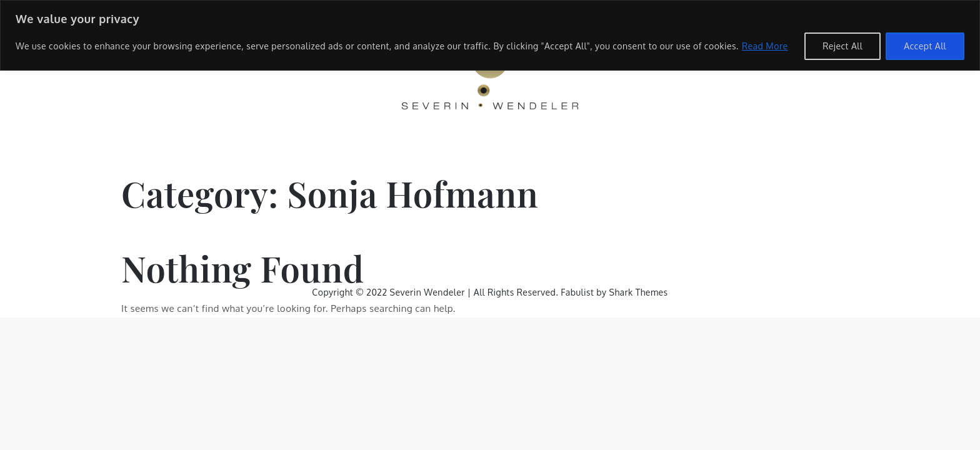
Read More (765, 46)
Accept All (925, 46)
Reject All (842, 46)
